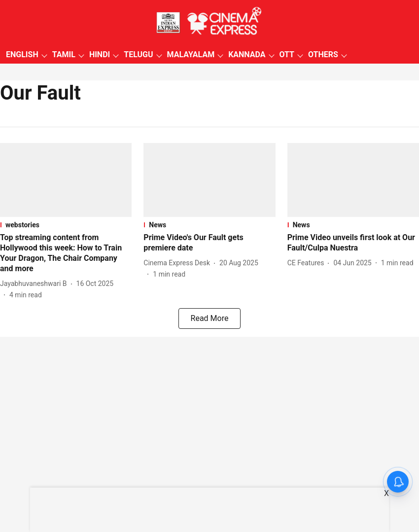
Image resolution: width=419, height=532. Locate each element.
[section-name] (66, 225)
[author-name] (35, 284)
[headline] (66, 253)
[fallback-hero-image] (66, 180)
